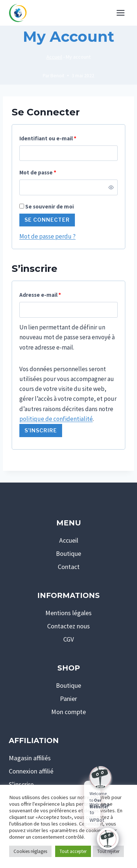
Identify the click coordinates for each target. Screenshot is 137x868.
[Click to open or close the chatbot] (108, 839)
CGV (68, 639)
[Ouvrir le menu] (120, 13)
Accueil (54, 57)
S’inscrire (41, 430)
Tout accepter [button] (73, 851)
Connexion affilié (31, 771)
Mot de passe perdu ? (47, 236)
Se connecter (47, 220)
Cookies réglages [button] (30, 851)
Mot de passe (40, 173)
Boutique (68, 553)
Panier (68, 699)
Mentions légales (68, 613)
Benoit (57, 76)
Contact (69, 567)
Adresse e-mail (42, 295)
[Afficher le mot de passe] (111, 187)
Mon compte (68, 712)
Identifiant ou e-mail (50, 139)
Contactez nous (68, 626)
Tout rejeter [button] (108, 851)
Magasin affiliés (30, 758)
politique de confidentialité (56, 419)
